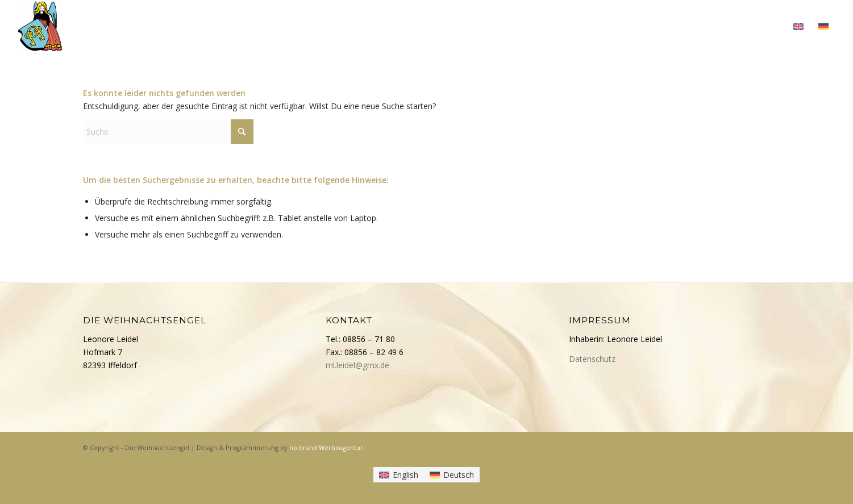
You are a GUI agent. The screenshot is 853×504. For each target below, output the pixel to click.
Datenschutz (592, 359)
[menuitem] (525, 26)
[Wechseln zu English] (399, 474)
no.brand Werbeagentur (326, 447)
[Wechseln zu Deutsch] (452, 474)
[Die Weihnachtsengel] (40, 26)
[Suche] (168, 132)
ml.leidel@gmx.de (357, 365)
